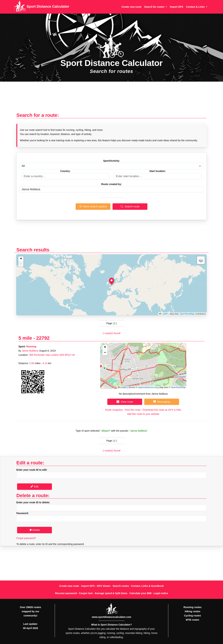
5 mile (25, 338)
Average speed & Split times (111, 593)
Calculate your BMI (141, 593)
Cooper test (86, 593)
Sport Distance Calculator (42, 7)
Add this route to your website (143, 414)
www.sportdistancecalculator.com (111, 617)
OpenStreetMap (187, 314)
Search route (130, 206)
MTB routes (193, 620)
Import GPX (177, 7)
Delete (35, 530)
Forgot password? (26, 538)
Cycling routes (192, 616)
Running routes (192, 607)
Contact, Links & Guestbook (147, 586)
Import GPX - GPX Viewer (96, 586)
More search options (93, 206)
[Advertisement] (111, 99)
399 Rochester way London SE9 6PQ (49, 355)
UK (73, 355)
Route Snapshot (114, 410)
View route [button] (125, 402)
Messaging (162, 402)
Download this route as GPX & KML (162, 410)
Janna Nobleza (30, 351)
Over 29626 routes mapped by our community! (30, 611)
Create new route (132, 7)
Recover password (66, 593)
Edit (34, 486)
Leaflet (164, 314)
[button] (111, 281)
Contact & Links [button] (196, 7)
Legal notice (161, 593)
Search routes (121, 586)
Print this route (133, 410)
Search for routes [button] (155, 7)
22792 (43, 338)
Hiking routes (192, 611)
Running (31, 347)
